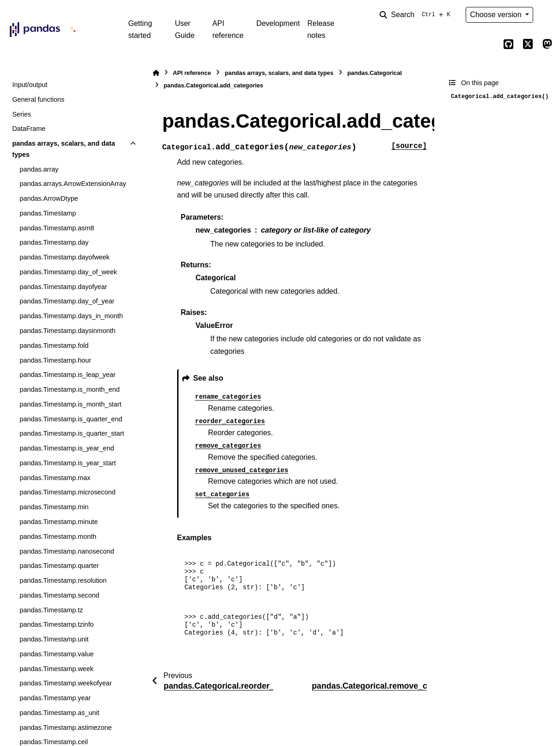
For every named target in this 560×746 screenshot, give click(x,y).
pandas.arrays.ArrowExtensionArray (73, 184)
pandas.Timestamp (48, 213)
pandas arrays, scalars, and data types (63, 149)
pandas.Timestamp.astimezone (65, 728)
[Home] (156, 73)
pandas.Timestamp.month (58, 536)
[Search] (417, 15)
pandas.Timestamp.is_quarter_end (71, 419)
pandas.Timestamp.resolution (63, 580)
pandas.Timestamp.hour (55, 360)
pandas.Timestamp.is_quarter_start (72, 433)
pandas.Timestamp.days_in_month (71, 316)
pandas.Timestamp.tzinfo (56, 624)
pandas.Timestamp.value (56, 654)
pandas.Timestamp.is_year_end (67, 448)
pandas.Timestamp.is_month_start (70, 404)
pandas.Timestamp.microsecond (67, 492)
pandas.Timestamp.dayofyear (63, 287)
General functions (38, 99)
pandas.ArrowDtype (49, 198)
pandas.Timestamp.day (54, 242)
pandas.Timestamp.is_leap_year (67, 375)
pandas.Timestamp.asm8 (57, 228)
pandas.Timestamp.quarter (59, 566)
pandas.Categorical (375, 73)
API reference (228, 29)
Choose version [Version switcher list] (497, 15)
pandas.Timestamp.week (56, 669)
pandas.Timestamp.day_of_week (68, 272)
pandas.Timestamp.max (55, 478)
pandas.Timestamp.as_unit (59, 713)
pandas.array (39, 169)
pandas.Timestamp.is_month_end (69, 389)
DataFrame (29, 129)
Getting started (140, 29)
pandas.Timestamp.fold (54, 345)
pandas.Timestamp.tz (51, 610)
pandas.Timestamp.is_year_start (68, 463)
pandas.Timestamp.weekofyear (65, 683)
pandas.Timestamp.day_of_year (67, 301)
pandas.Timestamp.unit (54, 639)
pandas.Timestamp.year (55, 698)
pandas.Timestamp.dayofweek (65, 257)
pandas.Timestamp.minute (58, 522)
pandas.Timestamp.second (59, 595)
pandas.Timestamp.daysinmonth (67, 331)
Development (278, 23)
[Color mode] (547, 15)
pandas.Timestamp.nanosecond (67, 551)
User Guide (185, 29)
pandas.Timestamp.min (54, 507)
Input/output (30, 85)
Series (22, 114)
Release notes (321, 29)
